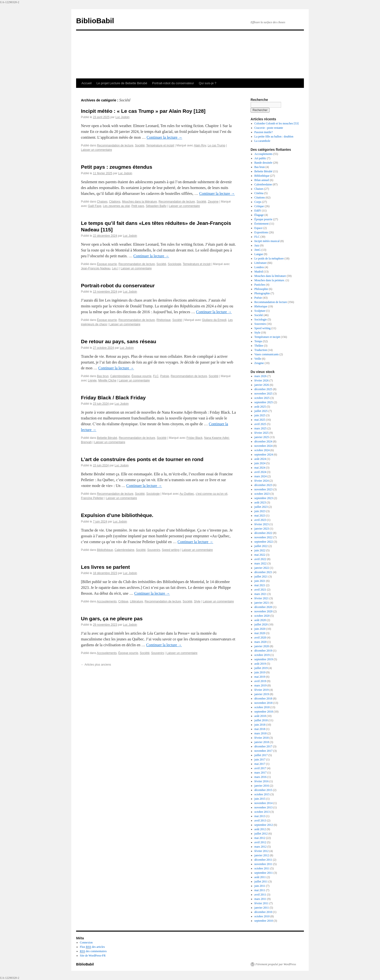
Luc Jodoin (122, 117)
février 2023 (262, 524)
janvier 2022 (262, 568)
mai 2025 (260, 420)
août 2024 (260, 459)
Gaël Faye (95, 206)
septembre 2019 (264, 659)
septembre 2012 (264, 825)
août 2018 (260, 716)
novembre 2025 (264, 394)
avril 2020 (260, 638)
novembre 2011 (264, 864)
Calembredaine (120, 376)
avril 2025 (260, 424)
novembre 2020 (264, 611)
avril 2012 (260, 842)
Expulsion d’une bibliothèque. (117, 515)
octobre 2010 (262, 916)
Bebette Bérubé (107, 438)
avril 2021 (260, 590)
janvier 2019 (262, 694)
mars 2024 (261, 476)
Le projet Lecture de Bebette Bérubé (122, 83)
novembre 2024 (264, 446)
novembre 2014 (264, 803)
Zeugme (213, 202)
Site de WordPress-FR (93, 956)
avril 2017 (260, 768)
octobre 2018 (262, 707)
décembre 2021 (263, 572)
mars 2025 (261, 428)
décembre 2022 (263, 533)
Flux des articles (92, 947)
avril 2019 (260, 681)
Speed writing (171, 550)
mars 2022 (261, 563)
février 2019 (262, 690)
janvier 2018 (262, 742)
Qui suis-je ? (207, 83)
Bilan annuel (262, 180)
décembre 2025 (263, 389)
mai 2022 (260, 555)
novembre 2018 (264, 703)
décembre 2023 (263, 485)
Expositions (261, 232)
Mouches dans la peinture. (270, 280)
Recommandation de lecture (115, 145)
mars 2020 (261, 642)
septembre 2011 (264, 873)
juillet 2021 (261, 577)
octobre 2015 (262, 794)
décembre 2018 (263, 699)
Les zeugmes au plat (116, 206)
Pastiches (260, 285)
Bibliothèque (105, 550)
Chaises (102, 202)
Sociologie (174, 264)
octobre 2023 (262, 494)
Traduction (261, 350)
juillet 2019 (261, 668)
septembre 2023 (264, 498)
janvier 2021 (262, 603)
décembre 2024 (263, 441)
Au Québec (187, 494)
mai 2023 (260, 516)
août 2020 (260, 620)
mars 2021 (261, 594)
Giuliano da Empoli (214, 320)
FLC (156, 376)
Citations (115, 202)
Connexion (86, 942)
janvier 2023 (262, 529)
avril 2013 (260, 820)
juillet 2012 (261, 834)
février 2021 (262, 598)
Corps (258, 202)
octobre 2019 (262, 655)
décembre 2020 (263, 607)
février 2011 (262, 903)
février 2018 (262, 738)
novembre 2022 (264, 537)
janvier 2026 (262, 385)
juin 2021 (260, 581)
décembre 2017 (263, 746)
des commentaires (93, 951)
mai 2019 (260, 677)
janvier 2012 (262, 855)
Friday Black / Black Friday (113, 398)
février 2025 (262, 433)
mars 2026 (261, 376)
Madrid (259, 272)
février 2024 (262, 481)
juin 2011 (260, 886)
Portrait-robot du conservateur (173, 83)
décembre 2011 (263, 860)
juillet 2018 (261, 720)
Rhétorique (164, 320)
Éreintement (262, 224)
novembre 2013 (264, 807)
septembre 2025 (264, 402)
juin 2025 (260, 415)
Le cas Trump (217, 145)
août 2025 (260, 407)
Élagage (259, 215)
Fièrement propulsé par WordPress (276, 964)
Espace (259, 228)
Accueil (87, 83)
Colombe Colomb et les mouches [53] (277, 123)
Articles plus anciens (96, 665)
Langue (259, 254)
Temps (258, 341)
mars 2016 (261, 777)
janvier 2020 (262, 646)
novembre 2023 (264, 489)
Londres (259, 267)
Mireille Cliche (107, 380)
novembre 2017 (264, 751)
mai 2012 (260, 838)
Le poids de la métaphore (269, 258)
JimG (258, 250)
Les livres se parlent (105, 567)
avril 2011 (260, 895)
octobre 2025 (262, 398)
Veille (258, 359)
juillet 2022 (261, 546)
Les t (115, 268)
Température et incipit (160, 145)
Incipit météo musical (267, 241)
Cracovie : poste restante (269, 128)
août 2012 (260, 829)
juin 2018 (260, 725)
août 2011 (260, 877)
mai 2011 (260, 890)
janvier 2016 (262, 786)
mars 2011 (261, 899)
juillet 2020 (261, 624)
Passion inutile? (264, 132)
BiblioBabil (95, 21)
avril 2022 (260, 559)
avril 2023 (260, 520)
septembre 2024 (264, 455)
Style (197, 601)
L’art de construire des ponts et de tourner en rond (142, 459)
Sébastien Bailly (156, 206)
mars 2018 (261, 733)
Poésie (165, 376)
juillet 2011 (261, 881)
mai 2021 (260, 585)
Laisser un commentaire (96, 150)
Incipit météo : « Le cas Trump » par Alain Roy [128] (143, 111)
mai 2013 (260, 816)
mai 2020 (260, 633)
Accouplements (107, 601)
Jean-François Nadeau (96, 268)
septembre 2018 (264, 712)
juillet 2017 (261, 755)
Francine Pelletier (92, 498)
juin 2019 (260, 672)
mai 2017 (260, 764)
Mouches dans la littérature (139, 202)
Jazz (257, 245)
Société (140, 145)
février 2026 (262, 380)
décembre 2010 (263, 912)
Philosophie (261, 289)
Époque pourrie (107, 264)
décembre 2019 (263, 651)
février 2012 (262, 851)
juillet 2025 (261, 411)
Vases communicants (267, 354)
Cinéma (259, 193)
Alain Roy (200, 145)
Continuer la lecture (164, 137)
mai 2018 (260, 729)
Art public (260, 158)
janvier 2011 (262, 908)
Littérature (136, 601)
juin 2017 (260, 760)
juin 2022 (260, 550)
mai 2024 (260, 468)
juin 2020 (260, 629)
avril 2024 (260, 472)
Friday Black (194, 438)
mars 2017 (261, 773)
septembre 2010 (264, 921)
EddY (258, 211)
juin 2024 (260, 463)
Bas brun (103, 376)
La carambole (262, 141)
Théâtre (259, 346)
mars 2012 (261, 847)
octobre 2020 (262, 616)
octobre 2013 (262, 812)
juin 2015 (260, 799)
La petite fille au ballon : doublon (274, 137)
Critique (123, 601)
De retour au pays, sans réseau (119, 341)
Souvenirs (154, 550)
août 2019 (260, 664)
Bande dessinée (263, 163)
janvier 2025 (262, 437)
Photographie (262, 293)
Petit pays (138, 206)
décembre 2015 (263, 790)
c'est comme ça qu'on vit (211, 494)
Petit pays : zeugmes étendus (117, 167)
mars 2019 (261, 685)
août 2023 (260, 502)
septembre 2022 (264, 542)
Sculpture (260, 311)
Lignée (92, 380)
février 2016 (262, 781)
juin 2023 (260, 511)
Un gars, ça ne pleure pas (112, 619)
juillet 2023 (261, 507)
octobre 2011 (262, 868)
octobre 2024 (262, 450)
